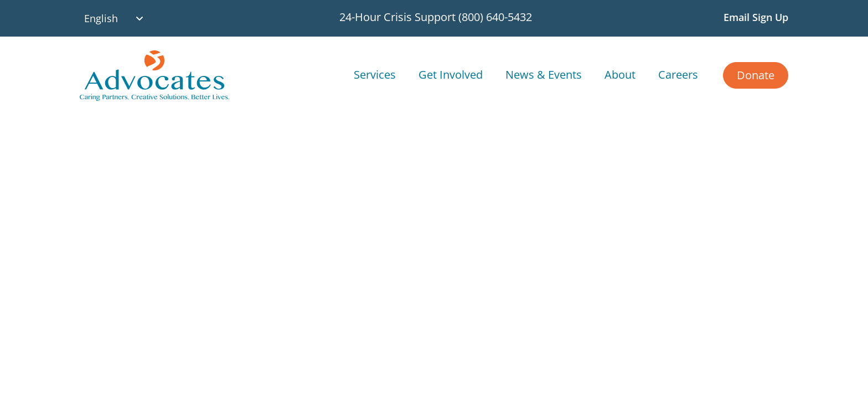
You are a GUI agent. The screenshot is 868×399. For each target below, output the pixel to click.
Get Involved (451, 75)
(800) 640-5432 (495, 17)
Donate (756, 75)
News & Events (544, 75)
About (620, 75)
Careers (678, 75)
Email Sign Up (756, 17)
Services (375, 75)
